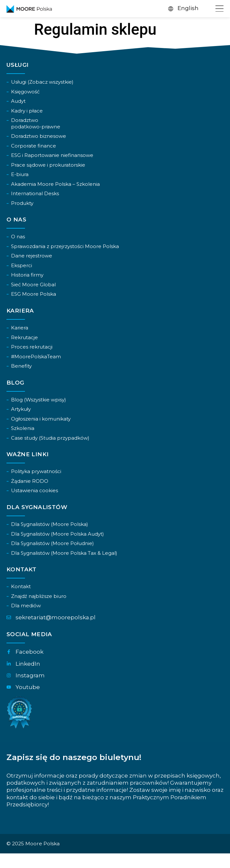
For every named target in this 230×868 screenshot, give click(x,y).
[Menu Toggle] (219, 9)
